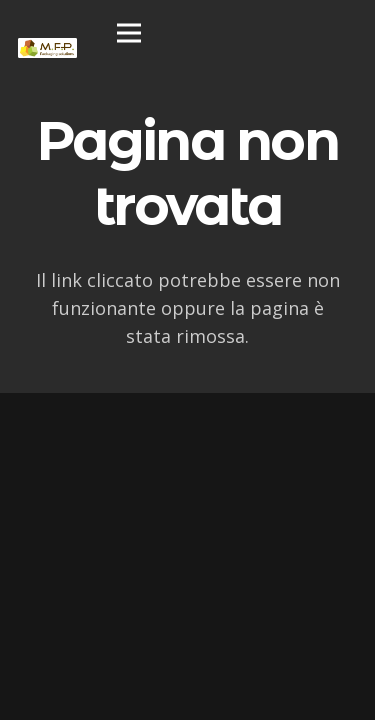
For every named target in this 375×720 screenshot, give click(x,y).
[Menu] (128, 33)
